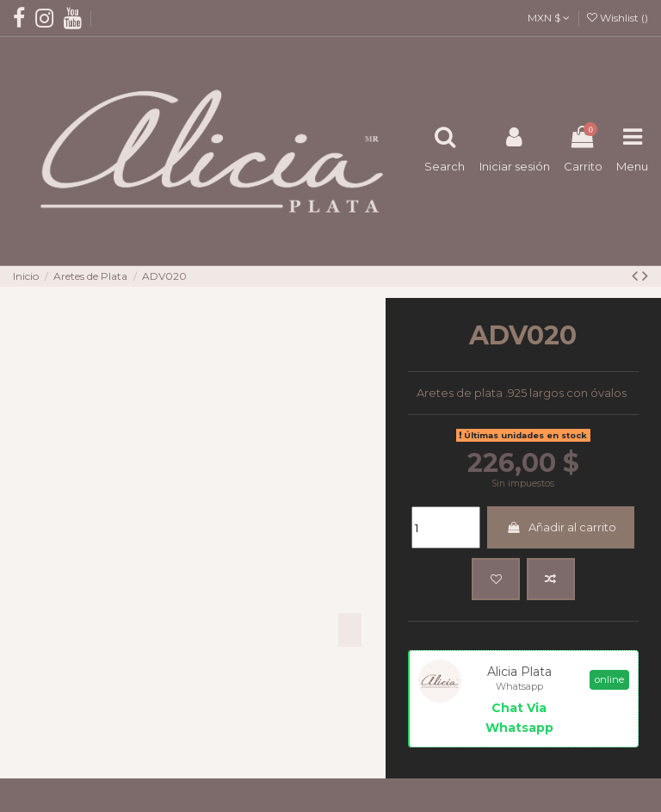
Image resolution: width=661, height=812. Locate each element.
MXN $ (549, 18)
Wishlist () (618, 18)
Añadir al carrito (561, 527)
